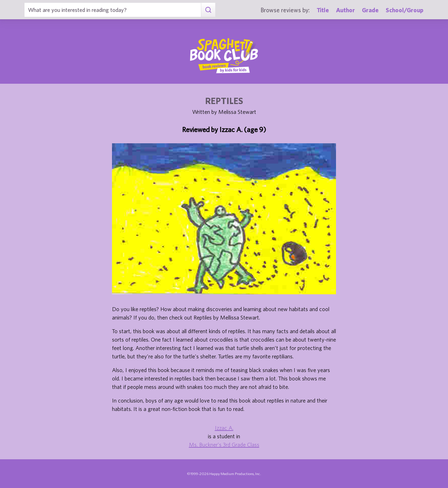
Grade (370, 10)
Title (323, 10)
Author (345, 10)
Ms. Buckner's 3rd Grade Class (224, 445)
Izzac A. (224, 428)
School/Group (405, 10)
